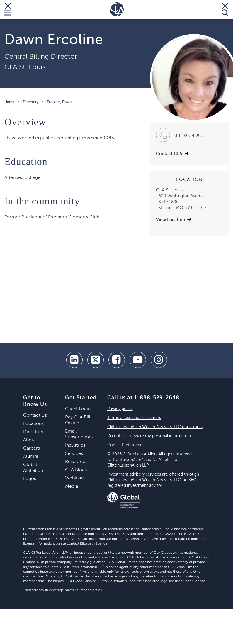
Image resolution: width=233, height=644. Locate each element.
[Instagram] (159, 360)
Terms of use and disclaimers (134, 418)
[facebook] (117, 360)
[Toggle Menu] (8, 9)
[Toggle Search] (225, 9)
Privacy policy (120, 409)
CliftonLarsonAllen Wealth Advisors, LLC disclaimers (155, 427)
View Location (170, 220)
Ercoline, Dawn (59, 102)
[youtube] (138, 360)
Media (72, 487)
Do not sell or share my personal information (149, 436)
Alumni (31, 457)
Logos (30, 479)
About (29, 440)
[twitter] (96, 360)
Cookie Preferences (126, 445)
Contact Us (35, 416)
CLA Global (162, 553)
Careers (32, 448)
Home (9, 102)
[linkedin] (74, 360)
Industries (75, 445)
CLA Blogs (76, 470)
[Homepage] (117, 9)
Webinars (75, 478)
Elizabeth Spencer (94, 544)
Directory (31, 102)
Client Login (78, 409)
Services (74, 454)
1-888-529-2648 (157, 398)
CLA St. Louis (25, 67)
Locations (33, 424)
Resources (76, 462)
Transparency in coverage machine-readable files (62, 590)
